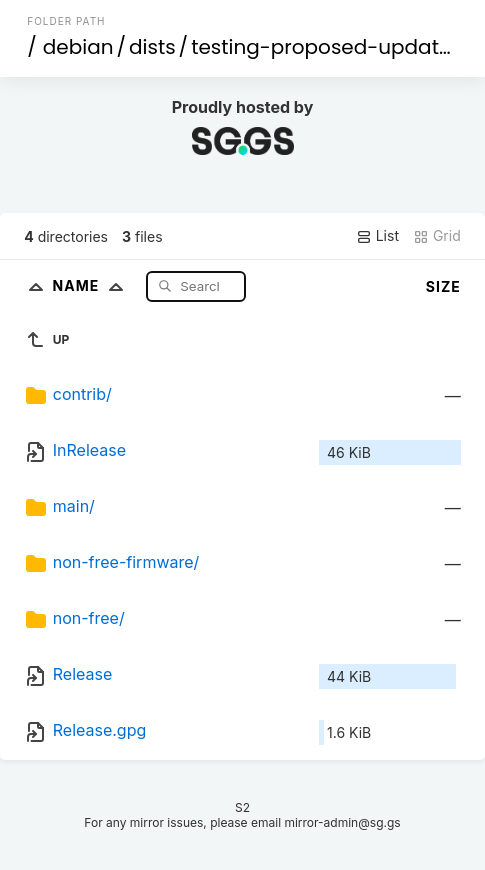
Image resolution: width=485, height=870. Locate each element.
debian (78, 47)
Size (443, 286)
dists (152, 47)
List (377, 236)
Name (92, 285)
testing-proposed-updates (326, 47)
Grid (437, 236)
